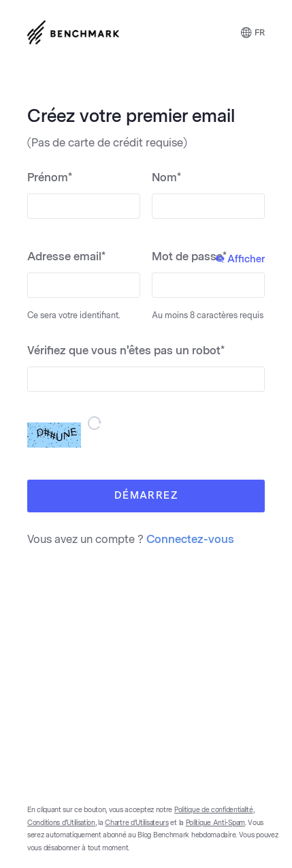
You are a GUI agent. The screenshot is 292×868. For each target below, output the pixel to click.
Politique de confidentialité (214, 810)
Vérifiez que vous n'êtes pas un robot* (126, 351)
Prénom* (50, 177)
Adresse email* (66, 257)
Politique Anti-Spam (215, 823)
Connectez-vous (190, 539)
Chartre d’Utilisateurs (136, 823)
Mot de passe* (208, 258)
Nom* (166, 177)
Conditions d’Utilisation (61, 823)
